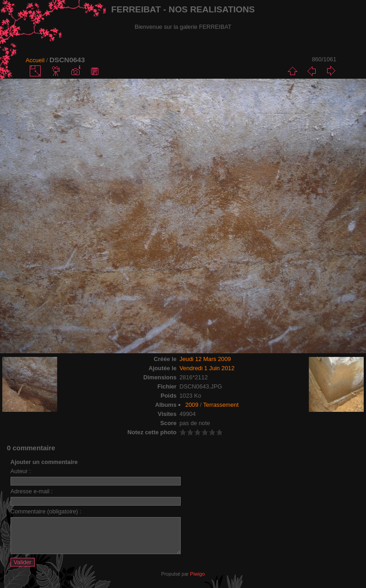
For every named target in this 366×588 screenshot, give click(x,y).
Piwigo (197, 581)
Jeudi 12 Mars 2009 (205, 359)
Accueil (35, 60)
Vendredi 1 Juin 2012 (207, 368)
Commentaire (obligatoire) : (46, 511)
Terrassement (221, 405)
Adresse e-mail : (32, 491)
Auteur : (21, 471)
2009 (192, 405)
